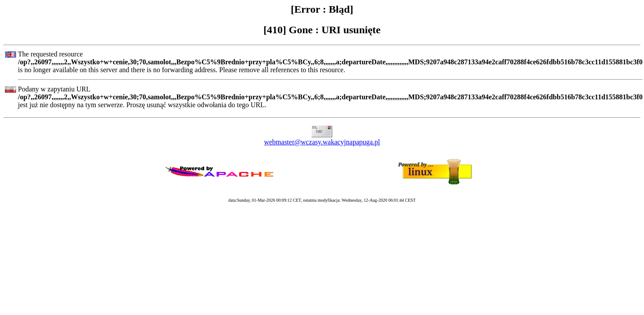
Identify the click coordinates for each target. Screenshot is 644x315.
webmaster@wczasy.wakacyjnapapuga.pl (322, 142)
